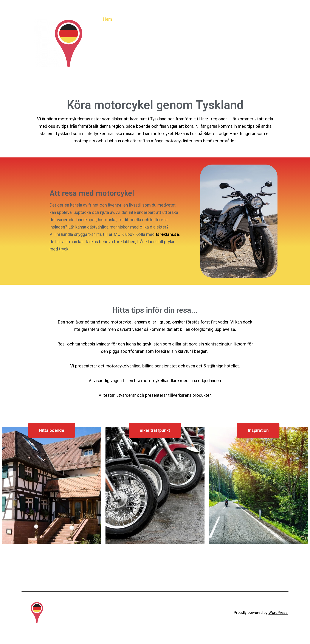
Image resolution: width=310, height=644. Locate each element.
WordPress (278, 612)
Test (254, 19)
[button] (52, 430)
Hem (107, 19)
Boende (126, 19)
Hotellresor (193, 19)
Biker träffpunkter (157, 19)
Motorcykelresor (227, 19)
